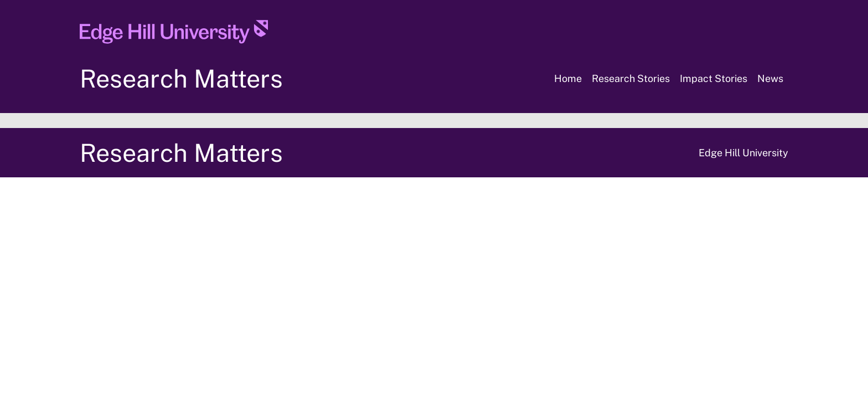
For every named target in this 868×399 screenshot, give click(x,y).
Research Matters (181, 78)
